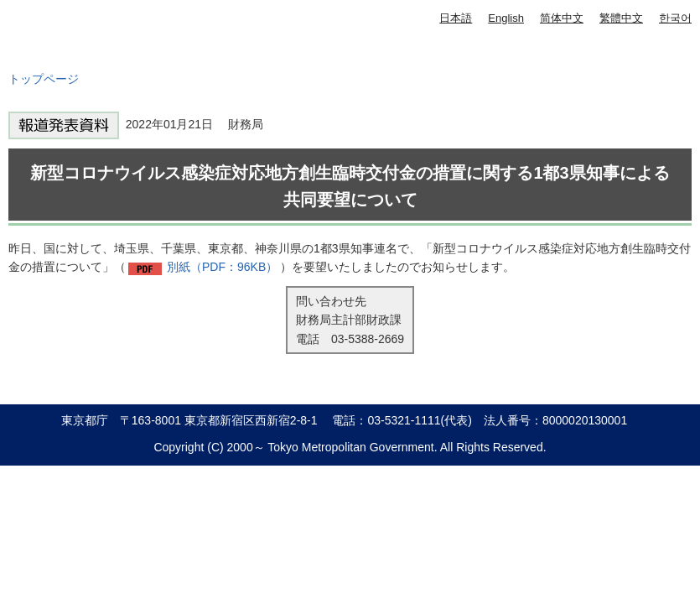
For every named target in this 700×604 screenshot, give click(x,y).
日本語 (456, 18)
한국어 (675, 18)
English (506, 18)
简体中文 (562, 18)
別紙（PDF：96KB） (222, 267)
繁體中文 (621, 18)
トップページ (44, 79)
